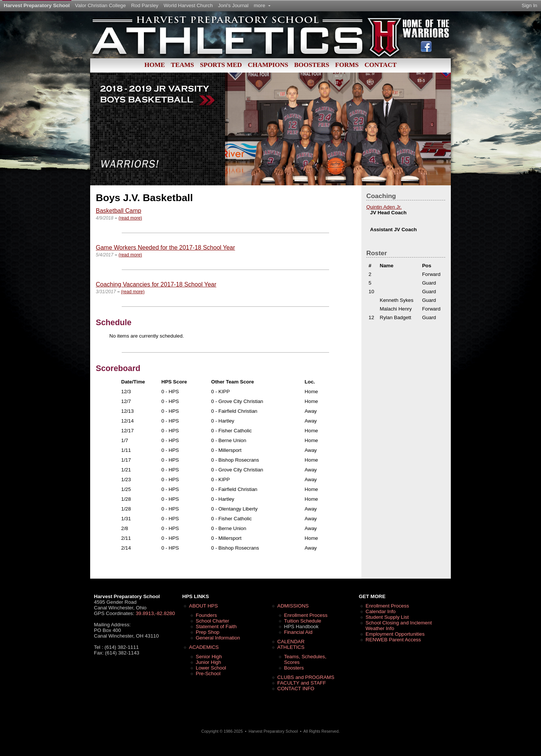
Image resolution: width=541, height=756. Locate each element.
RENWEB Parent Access (393, 640)
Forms (347, 65)
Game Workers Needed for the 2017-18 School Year (165, 248)
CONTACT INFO (296, 689)
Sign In (530, 5)
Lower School (211, 668)
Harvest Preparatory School (37, 5)
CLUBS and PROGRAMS (306, 677)
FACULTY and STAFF (302, 683)
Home (155, 65)
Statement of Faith (216, 626)
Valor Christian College (100, 5)
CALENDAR (291, 642)
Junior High (208, 662)
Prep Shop (208, 632)
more (262, 5)
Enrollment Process (306, 615)
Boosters (312, 65)
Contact (380, 65)
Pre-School (208, 673)
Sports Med (221, 65)
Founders (206, 615)
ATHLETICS (291, 647)
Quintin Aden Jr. (384, 207)
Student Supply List (387, 617)
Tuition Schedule (303, 621)
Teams (183, 65)
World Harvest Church (188, 5)
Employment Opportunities (395, 634)
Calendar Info (381, 611)
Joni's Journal (233, 5)
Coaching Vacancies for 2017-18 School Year (156, 284)
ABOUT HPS (203, 606)
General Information (218, 638)
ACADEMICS (204, 647)
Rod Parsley (145, 5)
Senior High (209, 657)
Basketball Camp (119, 211)
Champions (268, 65)
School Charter (212, 621)
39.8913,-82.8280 (155, 613)
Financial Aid (298, 632)
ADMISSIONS (293, 606)
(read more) (130, 218)
